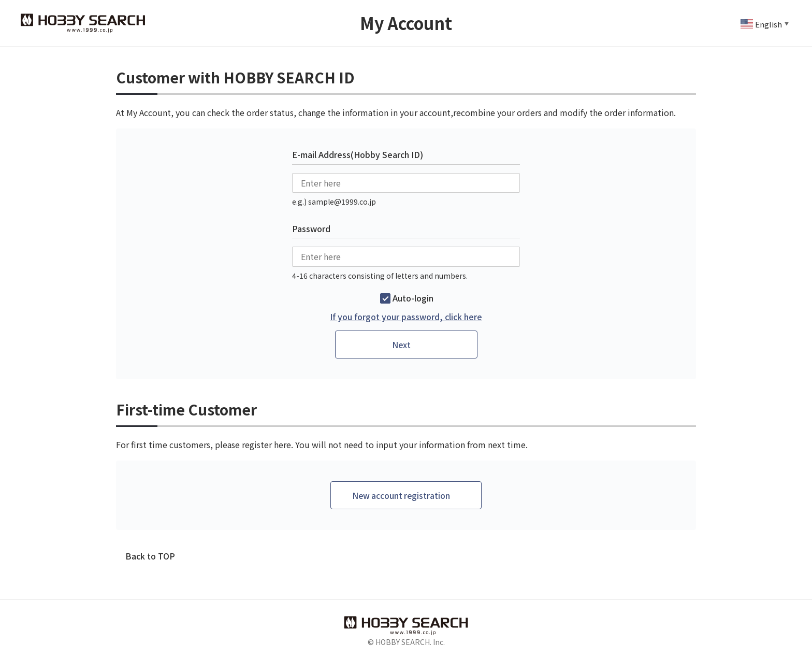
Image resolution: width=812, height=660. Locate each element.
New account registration (401, 496)
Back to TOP (150, 557)
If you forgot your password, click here (406, 317)
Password (311, 228)
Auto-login (413, 298)
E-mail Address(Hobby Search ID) (358, 154)
